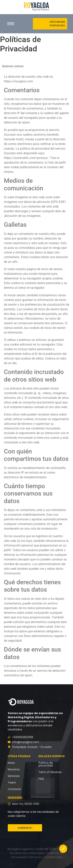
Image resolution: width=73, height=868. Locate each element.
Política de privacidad (46, 764)
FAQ (41, 779)
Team (12, 783)
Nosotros (14, 769)
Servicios (14, 776)
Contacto (14, 789)
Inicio (11, 763)
